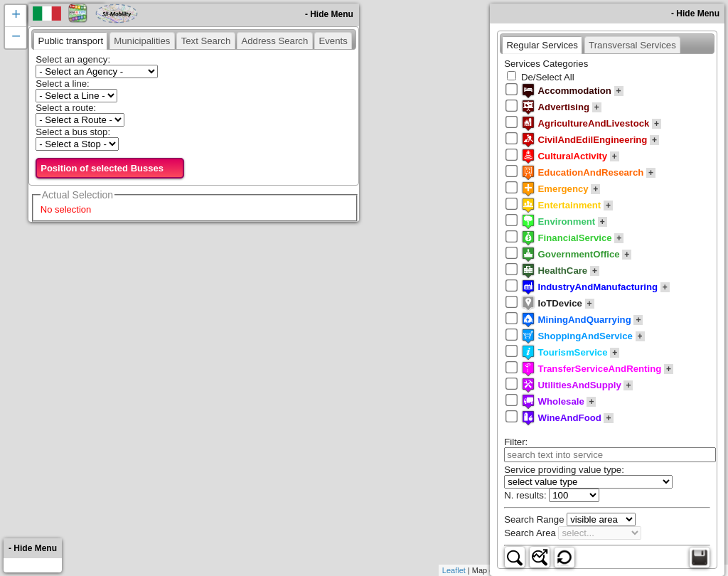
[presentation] (70, 41)
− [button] (16, 38)
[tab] (70, 41)
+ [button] (16, 16)
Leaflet (454, 570)
